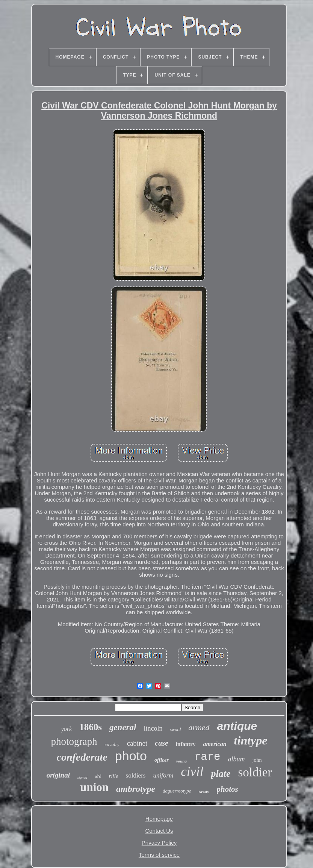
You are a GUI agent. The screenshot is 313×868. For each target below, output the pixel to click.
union (94, 787)
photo (131, 756)
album (237, 759)
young (181, 761)
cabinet (137, 743)
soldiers (136, 775)
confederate (82, 757)
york (67, 729)
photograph (74, 741)
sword (175, 729)
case (162, 743)
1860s (91, 727)
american (215, 744)
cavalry (112, 744)
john (257, 760)
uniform (163, 775)
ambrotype (136, 789)
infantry (186, 744)
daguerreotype (177, 791)
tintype (251, 740)
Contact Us (159, 831)
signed (82, 777)
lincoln (153, 728)
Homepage (159, 819)
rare (207, 757)
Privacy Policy (159, 843)
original (58, 775)
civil (192, 772)
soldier (255, 772)
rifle (114, 776)
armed (199, 727)
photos (228, 789)
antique (237, 726)
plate (221, 774)
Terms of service (159, 855)
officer (162, 760)
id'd (98, 776)
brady (204, 792)
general (123, 727)
